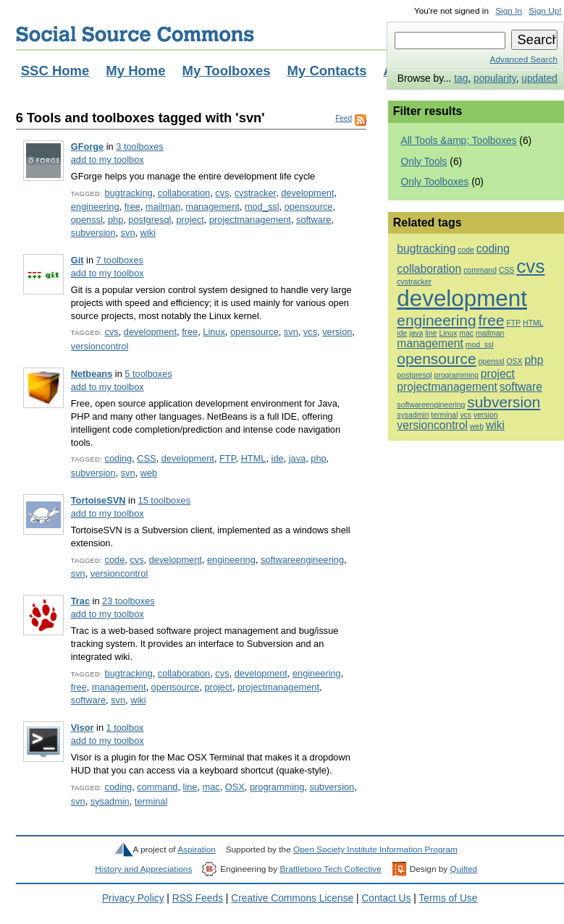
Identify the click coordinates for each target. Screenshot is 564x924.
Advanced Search (524, 59)
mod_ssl (262, 207)
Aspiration (197, 849)
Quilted (464, 869)
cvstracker (256, 193)
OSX (235, 787)
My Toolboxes (227, 71)
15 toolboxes (164, 500)
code (115, 560)
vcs (310, 332)
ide (278, 458)
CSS (146, 458)
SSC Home (55, 71)
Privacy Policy (133, 898)
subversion (93, 233)
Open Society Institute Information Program (375, 849)
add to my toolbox (108, 160)
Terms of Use (448, 898)
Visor (83, 728)
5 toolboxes (148, 374)
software (313, 220)
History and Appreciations (143, 869)
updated (539, 79)
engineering (95, 207)
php (115, 220)
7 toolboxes (120, 260)
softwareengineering (302, 560)
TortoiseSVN (98, 500)
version (337, 332)
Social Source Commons (135, 34)
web (149, 473)
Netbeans (92, 374)
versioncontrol (100, 346)
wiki (148, 233)
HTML (254, 458)
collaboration (184, 193)
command (157, 787)
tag (461, 79)
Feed (344, 118)
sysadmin (110, 801)
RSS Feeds (198, 898)
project (190, 220)
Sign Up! (545, 11)
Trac (80, 601)
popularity (495, 79)
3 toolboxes (139, 147)
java (297, 458)
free (132, 207)
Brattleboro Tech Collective (330, 869)
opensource (309, 207)
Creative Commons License (292, 898)
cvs (222, 193)
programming (277, 787)
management (212, 207)
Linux (214, 332)
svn (128, 233)
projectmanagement (250, 220)
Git (77, 260)
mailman (163, 207)
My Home (135, 71)
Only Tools (424, 162)
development (307, 193)
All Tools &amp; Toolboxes (459, 141)
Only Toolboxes (435, 182)
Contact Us (386, 898)
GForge (87, 147)
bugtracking (129, 193)
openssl (87, 220)
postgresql (150, 220)
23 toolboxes (128, 601)
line (190, 787)
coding (119, 458)
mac (211, 787)
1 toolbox (125, 728)
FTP (228, 458)
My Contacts (327, 71)
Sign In (509, 11)
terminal (151, 801)
